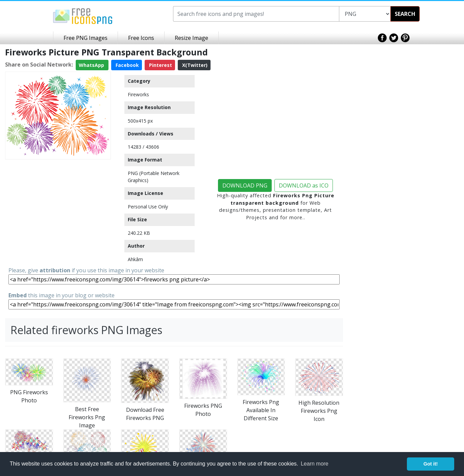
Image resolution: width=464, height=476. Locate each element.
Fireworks (138, 94)
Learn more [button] (315, 464)
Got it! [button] (431, 464)
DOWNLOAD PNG (245, 185)
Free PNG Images (86, 38)
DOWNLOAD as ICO (304, 185)
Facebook (127, 65)
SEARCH (405, 14)
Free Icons (141, 38)
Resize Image (191, 38)
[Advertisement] (58, 204)
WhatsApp (92, 65)
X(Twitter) (194, 65)
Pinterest (160, 65)
